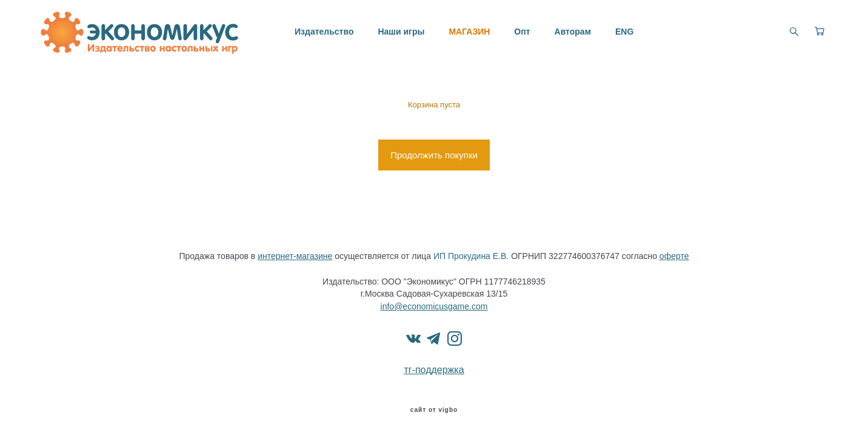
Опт (522, 32)
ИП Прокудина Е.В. (471, 256)
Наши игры (401, 32)
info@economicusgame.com (434, 306)
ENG (624, 32)
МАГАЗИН (469, 32)
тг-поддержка (434, 370)
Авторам (573, 32)
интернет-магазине (295, 256)
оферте (674, 256)
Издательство (324, 32)
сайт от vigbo (434, 410)
